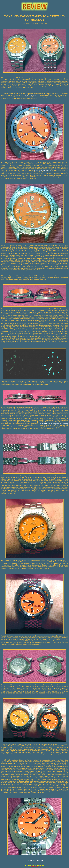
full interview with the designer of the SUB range (54, 424)
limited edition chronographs (43, 170)
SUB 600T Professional (29, 95)
